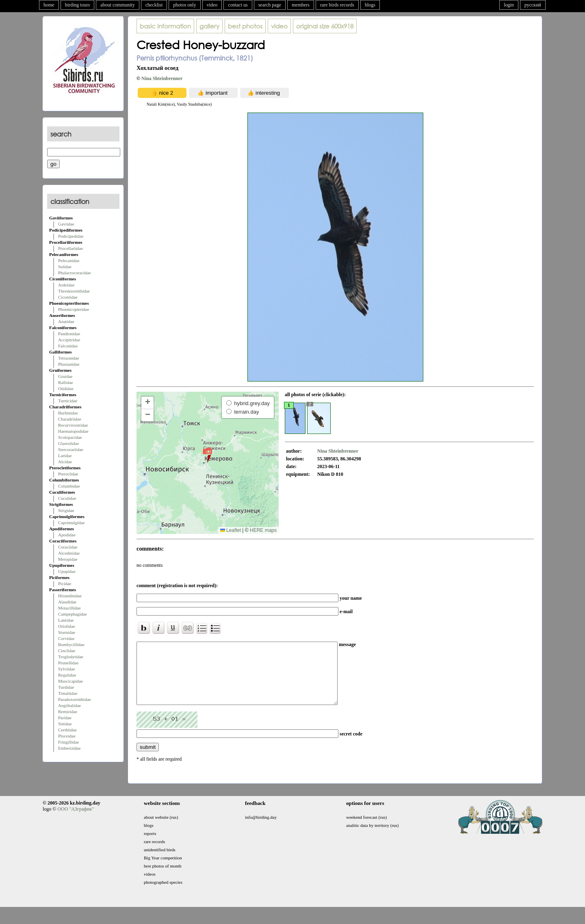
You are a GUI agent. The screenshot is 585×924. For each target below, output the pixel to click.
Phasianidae (69, 364)
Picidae (65, 583)
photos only (184, 5)
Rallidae (66, 382)
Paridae (65, 718)
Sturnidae (67, 632)
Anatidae (66, 321)
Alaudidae (67, 602)
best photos (245, 26)
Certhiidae (67, 730)
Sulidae (65, 267)
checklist (154, 5)
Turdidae (66, 687)
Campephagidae (73, 614)
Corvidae (66, 638)
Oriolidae (67, 626)
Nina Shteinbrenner (162, 78)
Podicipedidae (71, 236)
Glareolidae (68, 443)
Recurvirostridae (73, 425)
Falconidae (68, 346)
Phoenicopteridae (74, 309)
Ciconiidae (68, 297)
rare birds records (337, 5)
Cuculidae (67, 498)
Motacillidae (69, 608)
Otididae (66, 388)
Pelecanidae (69, 260)
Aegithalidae (69, 705)
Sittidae (65, 724)
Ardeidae (66, 285)
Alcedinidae (69, 553)
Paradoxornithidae (75, 699)
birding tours (78, 5)
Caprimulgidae (71, 523)
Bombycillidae (71, 644)
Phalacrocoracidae (75, 273)
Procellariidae (70, 248)
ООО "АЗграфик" (75, 821)
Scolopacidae (70, 437)
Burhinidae (68, 413)
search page (270, 5)
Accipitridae (69, 340)
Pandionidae (69, 334)
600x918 (325, 26)
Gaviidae (66, 224)
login (509, 5)
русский (533, 5)
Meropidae (68, 559)
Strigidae (66, 510)
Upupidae (67, 571)
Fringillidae (68, 742)
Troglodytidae (71, 657)
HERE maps (263, 530)
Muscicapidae (70, 681)
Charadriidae (70, 419)
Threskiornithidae (74, 291)
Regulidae (67, 675)
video (212, 5)
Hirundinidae (70, 596)
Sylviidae (67, 669)
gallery (209, 26)
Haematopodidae (73, 431)
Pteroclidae (68, 474)
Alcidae (65, 462)
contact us (238, 5)
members (301, 5)
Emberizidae (69, 748)
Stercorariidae (71, 449)
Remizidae (68, 711)
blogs (370, 5)
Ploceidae (67, 736)
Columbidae (69, 486)
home (49, 5)
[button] (207, 455)
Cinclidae (67, 651)
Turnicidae (68, 401)
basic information (165, 26)
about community (117, 5)
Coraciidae (68, 547)
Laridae (65, 455)
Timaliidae (68, 693)
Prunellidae (68, 663)
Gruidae (65, 376)
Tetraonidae (69, 358)
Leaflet (231, 530)
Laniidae (66, 620)
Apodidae (67, 535)
